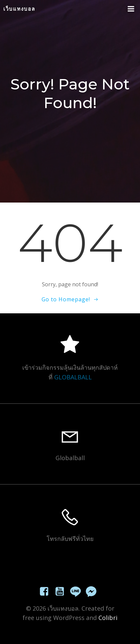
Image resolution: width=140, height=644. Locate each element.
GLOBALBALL (73, 377)
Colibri (108, 618)
